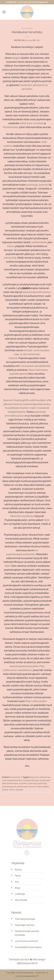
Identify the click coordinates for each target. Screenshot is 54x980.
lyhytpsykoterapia (31, 780)
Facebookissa (10, 127)
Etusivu (18, 870)
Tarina (18, 876)
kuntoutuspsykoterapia (12, 780)
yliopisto (20, 790)
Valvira (11, 246)
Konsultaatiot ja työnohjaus (28, 947)
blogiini (16, 58)
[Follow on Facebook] (27, 853)
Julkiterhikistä (39, 242)
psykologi (32, 185)
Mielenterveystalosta (22, 516)
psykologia (42, 783)
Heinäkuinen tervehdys (27, 32)
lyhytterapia (45, 780)
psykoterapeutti (9, 786)
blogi (32, 777)
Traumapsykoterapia (25, 919)
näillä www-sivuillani (32, 123)
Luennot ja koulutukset (26, 941)
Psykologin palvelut (25, 925)
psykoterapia (22, 786)
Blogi (17, 888)
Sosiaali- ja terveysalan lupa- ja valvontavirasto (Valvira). (29, 354)
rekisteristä (10, 258)
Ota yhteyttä (21, 900)
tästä (47, 520)
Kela (37, 777)
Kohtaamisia (45, 777)
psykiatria (23, 783)
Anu (38, 40)
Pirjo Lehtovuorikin (36, 701)
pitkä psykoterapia (10, 783)
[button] (4, 12)
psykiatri (43, 185)
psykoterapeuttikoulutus (37, 292)
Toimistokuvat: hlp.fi (19, 960)
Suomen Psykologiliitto (16, 400)
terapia (5, 790)
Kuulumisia (27, 28)
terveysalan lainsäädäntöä (36, 366)
